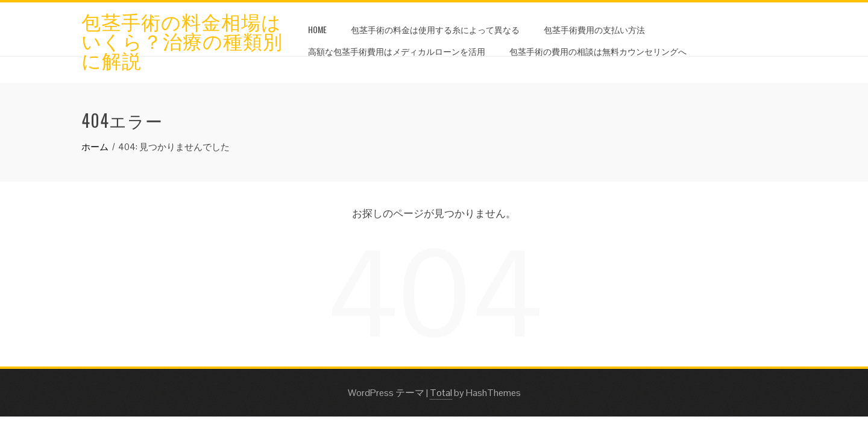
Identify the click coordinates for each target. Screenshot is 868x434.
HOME (317, 29)
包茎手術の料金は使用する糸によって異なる (435, 29)
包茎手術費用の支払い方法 (594, 29)
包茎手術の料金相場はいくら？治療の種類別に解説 (182, 40)
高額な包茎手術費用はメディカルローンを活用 (397, 51)
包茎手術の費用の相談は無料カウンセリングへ (598, 51)
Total (441, 393)
